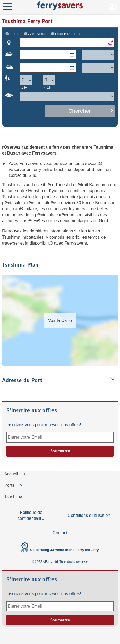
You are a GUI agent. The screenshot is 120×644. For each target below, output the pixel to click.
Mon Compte (112, 7)
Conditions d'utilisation (89, 515)
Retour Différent (68, 34)
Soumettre (60, 451)
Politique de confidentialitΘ (31, 515)
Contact (60, 533)
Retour (15, 34)
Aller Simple (38, 34)
